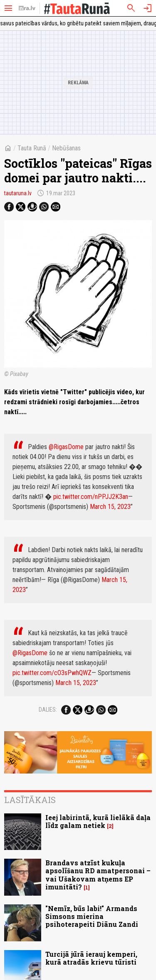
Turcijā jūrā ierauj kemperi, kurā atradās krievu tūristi (91, 958)
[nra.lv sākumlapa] (27, 8)
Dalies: (48, 710)
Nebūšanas (66, 148)
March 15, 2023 (110, 507)
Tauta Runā (32, 148)
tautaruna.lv (18, 193)
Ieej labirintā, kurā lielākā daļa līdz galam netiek (98, 821)
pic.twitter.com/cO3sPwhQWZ (52, 673)
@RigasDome (66, 447)
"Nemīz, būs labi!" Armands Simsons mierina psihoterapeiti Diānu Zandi (92, 916)
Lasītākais (30, 800)
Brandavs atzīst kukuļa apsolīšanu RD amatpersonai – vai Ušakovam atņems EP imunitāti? (98, 875)
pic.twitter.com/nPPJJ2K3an (91, 497)
